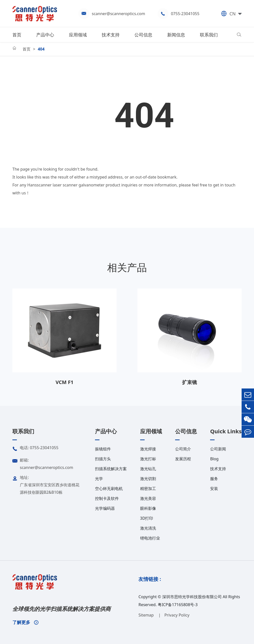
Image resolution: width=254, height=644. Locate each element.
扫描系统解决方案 (111, 469)
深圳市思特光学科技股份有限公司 (192, 597)
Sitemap (147, 615)
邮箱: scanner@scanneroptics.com (43, 463)
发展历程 (183, 459)
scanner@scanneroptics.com (118, 14)
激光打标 (148, 459)
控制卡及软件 (107, 498)
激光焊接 (148, 449)
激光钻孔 (148, 469)
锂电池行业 (150, 538)
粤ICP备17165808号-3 (178, 605)
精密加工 (148, 489)
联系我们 (209, 35)
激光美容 (148, 498)
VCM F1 (64, 382)
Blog (214, 459)
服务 (214, 479)
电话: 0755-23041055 (35, 449)
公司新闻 (218, 449)
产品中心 (45, 35)
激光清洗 (148, 528)
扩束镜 (190, 382)
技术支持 (111, 35)
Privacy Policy (177, 615)
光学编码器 (105, 508)
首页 (17, 35)
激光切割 (148, 479)
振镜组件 (103, 449)
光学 (99, 479)
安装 (214, 489)
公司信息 (143, 35)
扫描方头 (103, 459)
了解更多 (25, 622)
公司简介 (183, 449)
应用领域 (78, 35)
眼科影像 (148, 508)
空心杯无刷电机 (109, 489)
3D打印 (147, 518)
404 (41, 49)
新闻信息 (176, 35)
